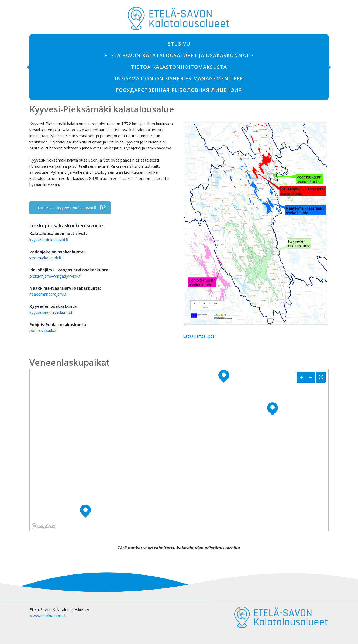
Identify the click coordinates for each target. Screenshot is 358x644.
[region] (179, 450)
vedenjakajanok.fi (45, 258)
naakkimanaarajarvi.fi (48, 294)
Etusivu (179, 44)
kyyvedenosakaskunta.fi (51, 312)
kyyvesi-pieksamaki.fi (49, 239)
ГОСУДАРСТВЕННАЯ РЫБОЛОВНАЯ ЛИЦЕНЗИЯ (179, 90)
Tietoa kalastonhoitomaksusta (179, 67)
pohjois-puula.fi (43, 330)
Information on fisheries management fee (179, 78)
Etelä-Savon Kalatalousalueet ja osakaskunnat (177, 55)
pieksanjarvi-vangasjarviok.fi (55, 276)
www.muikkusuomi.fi (48, 615)
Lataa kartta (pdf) (199, 336)
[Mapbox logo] (43, 526)
